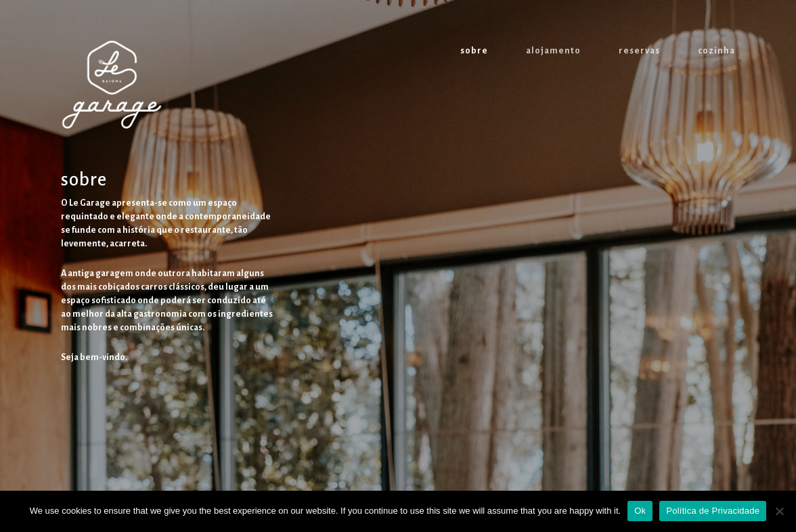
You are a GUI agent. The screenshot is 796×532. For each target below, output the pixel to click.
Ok (640, 511)
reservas (639, 51)
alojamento (553, 51)
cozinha (716, 51)
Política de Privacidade (713, 511)
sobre (474, 51)
